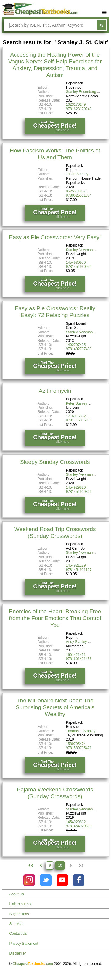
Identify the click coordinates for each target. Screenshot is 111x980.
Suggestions (19, 914)
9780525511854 (79, 195)
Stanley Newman (79, 250)
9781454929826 (79, 492)
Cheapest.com (33, 964)
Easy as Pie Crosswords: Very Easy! (55, 237)
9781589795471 (79, 748)
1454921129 (76, 565)
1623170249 (76, 104)
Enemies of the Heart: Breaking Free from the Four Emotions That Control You (55, 618)
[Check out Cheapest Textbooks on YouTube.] (62, 880)
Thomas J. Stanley (81, 731)
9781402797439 (79, 349)
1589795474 (76, 744)
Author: (46, 731)
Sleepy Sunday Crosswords (55, 462)
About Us (17, 894)
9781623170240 (79, 109)
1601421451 (76, 655)
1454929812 (76, 822)
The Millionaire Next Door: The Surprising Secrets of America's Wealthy (55, 707)
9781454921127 (79, 570)
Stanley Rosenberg (81, 92)
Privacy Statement (24, 944)
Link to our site (21, 904)
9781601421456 (79, 659)
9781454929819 (79, 826)
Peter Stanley (77, 403)
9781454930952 (79, 267)
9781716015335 (79, 420)
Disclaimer (18, 953)
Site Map (16, 924)
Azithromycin (55, 391)
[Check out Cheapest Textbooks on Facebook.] (79, 880)
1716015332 (76, 416)
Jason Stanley (77, 174)
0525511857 (76, 191)
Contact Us (18, 934)
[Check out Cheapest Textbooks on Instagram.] (29, 880)
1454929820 (76, 487)
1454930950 (76, 263)
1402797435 (76, 345)
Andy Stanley (77, 642)
